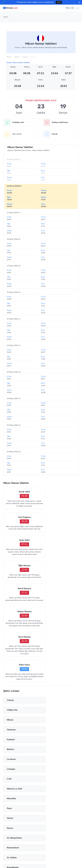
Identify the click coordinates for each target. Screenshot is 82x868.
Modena (50, 760)
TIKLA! (59, 2)
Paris (49, 661)
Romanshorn (52, 681)
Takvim (6, 17)
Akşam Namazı (61, 546)
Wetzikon (12, 700)
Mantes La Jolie (54, 651)
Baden (10, 710)
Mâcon (10, 622)
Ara (7, 827)
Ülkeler (17, 57)
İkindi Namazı (21, 546)
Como (49, 750)
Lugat (16, 845)
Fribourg (11, 740)
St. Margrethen (14, 681)
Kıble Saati (61, 574)
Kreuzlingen (52, 691)
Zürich (10, 671)
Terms (37, 863)
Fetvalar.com (36, 858)
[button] (76, 8)
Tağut (11, 845)
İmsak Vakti (21, 492)
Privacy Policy (23, 831)
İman (5, 845)
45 (57, 791)
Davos (49, 671)
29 (44, 791)
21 (37, 791)
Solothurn (12, 730)
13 (31, 791)
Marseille (11, 661)
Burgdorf (11, 720)
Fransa (25, 57)
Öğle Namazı (61, 518)
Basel (49, 720)
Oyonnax (51, 622)
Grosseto (11, 779)
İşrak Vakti (21, 518)
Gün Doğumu (61, 492)
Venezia (11, 769)
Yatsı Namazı (21, 574)
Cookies (53, 863)
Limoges (51, 641)
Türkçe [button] (28, 863)
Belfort (50, 632)
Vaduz (10, 750)
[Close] (79, 3)
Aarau (49, 710)
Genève (50, 740)
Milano (10, 760)
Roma (49, 769)
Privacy (45, 863)
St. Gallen (12, 691)
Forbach (11, 632)
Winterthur (52, 700)
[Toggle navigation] (70, 8)
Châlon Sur (52, 612)
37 (50, 791)
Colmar (10, 612)
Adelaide (51, 779)
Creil (9, 651)
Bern (49, 730)
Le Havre (11, 641)
